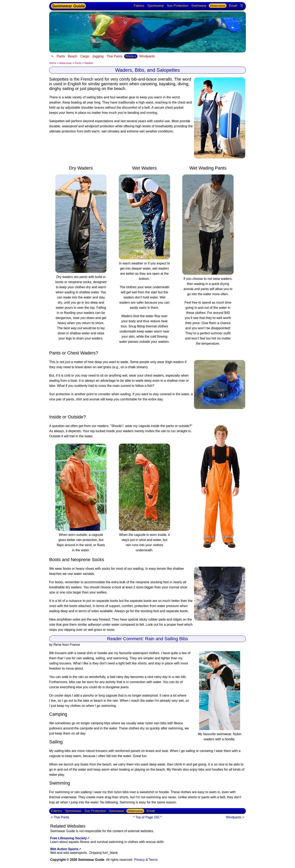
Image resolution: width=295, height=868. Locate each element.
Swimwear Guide (68, 6)
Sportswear (156, 6)
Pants (61, 56)
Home (53, 63)
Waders (131, 56)
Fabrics (139, 6)
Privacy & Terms (146, 860)
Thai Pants (114, 56)
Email (233, 6)
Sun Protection (178, 6)
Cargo (85, 56)
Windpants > (235, 817)
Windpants (147, 56)
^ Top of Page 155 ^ (147, 817)
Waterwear (218, 6)
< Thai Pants (60, 817)
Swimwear (199, 6)
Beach (73, 56)
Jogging (98, 56)
